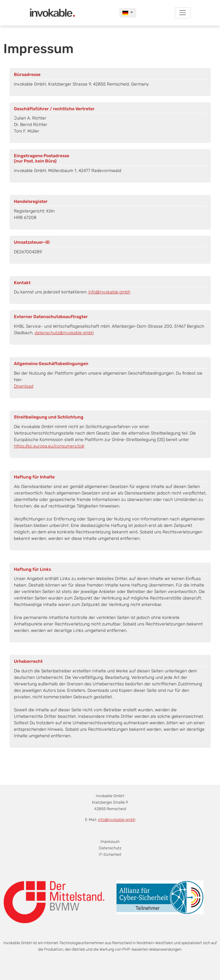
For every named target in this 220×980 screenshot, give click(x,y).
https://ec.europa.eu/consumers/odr (49, 446)
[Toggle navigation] (182, 13)
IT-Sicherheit (110, 854)
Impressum (110, 841)
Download (24, 386)
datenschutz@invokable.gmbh (64, 333)
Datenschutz (110, 848)
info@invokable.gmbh (109, 292)
